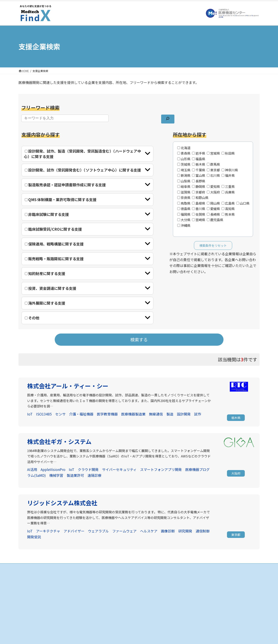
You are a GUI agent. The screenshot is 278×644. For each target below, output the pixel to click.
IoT (30, 414)
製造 (170, 414)
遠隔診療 (94, 475)
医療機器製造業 (133, 414)
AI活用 (32, 469)
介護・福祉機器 (81, 414)
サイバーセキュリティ (119, 469)
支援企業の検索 (113, 585)
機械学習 (56, 475)
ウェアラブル (98, 531)
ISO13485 (44, 414)
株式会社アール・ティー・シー (68, 386)
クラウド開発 (88, 469)
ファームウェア (124, 531)
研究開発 (185, 531)
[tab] (87, 154)
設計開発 (184, 414)
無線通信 (156, 414)
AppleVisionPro (53, 469)
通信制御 (203, 531)
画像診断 (168, 531)
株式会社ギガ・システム (59, 441)
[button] (236, 418)
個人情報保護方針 (197, 593)
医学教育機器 (107, 414)
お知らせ (191, 578)
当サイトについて (197, 585)
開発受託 (34, 537)
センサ (60, 414)
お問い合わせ (194, 600)
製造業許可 (75, 475)
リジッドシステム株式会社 (62, 503)
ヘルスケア (149, 531)
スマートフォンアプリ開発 (161, 469)
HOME (107, 578)
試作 (198, 414)
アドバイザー (74, 531)
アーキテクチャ (48, 531)
